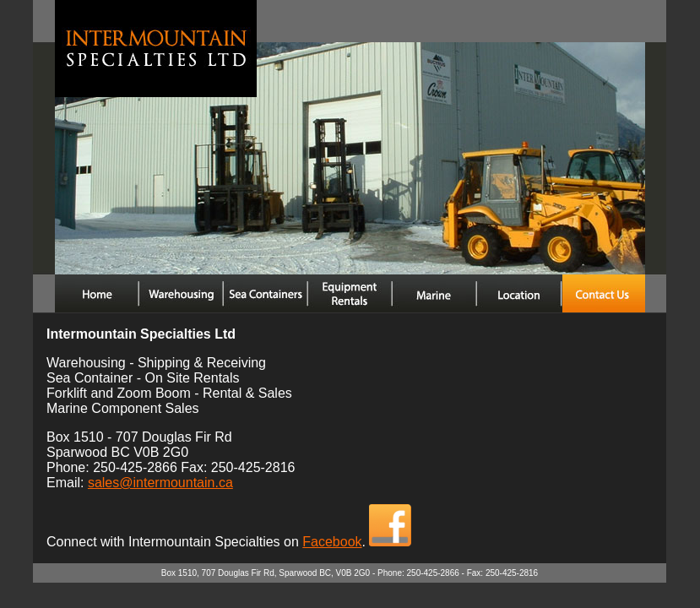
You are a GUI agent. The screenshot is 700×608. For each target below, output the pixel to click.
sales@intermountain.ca (160, 483)
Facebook (332, 542)
